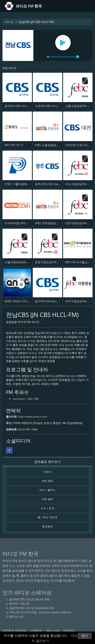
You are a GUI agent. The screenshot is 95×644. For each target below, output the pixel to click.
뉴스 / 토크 (47, 508)
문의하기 (69, 630)
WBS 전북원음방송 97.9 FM (53, 223)
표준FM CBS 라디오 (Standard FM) (57, 106)
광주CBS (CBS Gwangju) (50, 184)
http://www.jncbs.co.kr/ (33, 417)
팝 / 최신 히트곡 (47, 517)
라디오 (9, 22)
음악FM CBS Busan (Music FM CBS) (58, 301)
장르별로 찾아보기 (47, 462)
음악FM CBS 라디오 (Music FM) (25, 106)
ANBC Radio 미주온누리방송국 (24, 301)
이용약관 (36, 630)
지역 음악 (48, 499)
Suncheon (19, 399)
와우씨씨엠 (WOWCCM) (20, 223)
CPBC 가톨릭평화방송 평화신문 (25, 184)
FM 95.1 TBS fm (19, 604)
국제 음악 (48, 481)
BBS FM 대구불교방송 (79, 262)
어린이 (47, 472)
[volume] (65, 57)
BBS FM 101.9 (14, 145)
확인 (85, 636)
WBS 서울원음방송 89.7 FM (53, 145)
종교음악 (48, 526)
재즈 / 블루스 (47, 490)
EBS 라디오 (16, 617)
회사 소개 (53, 630)
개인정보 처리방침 (14, 630)
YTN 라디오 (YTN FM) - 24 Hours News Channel (40, 612)
